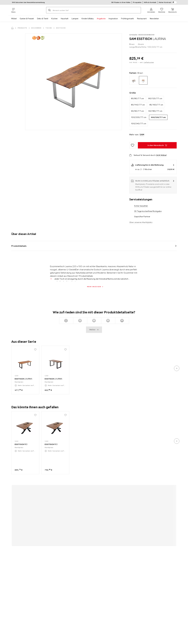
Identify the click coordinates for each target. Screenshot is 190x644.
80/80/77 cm (137, 98)
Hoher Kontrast (168, 2)
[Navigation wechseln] (13, 10)
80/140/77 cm (138, 105)
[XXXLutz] (31, 10)
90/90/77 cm (137, 111)
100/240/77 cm (139, 124)
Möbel (14, 19)
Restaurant (142, 19)
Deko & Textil (43, 19)
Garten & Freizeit (27, 19)
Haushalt (65, 19)
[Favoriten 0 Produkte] (162, 10)
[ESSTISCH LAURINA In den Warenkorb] (157, 145)
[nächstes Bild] (177, 368)
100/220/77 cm (158, 117)
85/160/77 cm (156, 105)
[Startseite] (12, 28)
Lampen (75, 19)
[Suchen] (49, 10)
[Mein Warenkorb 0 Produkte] (172, 10)
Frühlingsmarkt (127, 19)
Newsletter (154, 19)
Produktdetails (19, 246)
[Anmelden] (151, 10)
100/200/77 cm (139, 117)
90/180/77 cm (155, 111)
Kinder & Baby (88, 19)
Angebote (101, 19)
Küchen (54, 19)
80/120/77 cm (155, 98)
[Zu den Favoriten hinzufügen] (133, 145)
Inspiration (113, 19)
